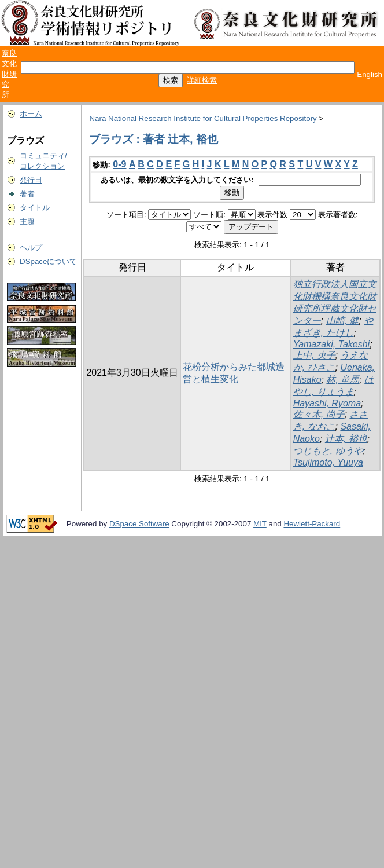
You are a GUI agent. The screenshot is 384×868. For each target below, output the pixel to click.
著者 (27, 194)
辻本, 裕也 (346, 439)
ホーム (31, 114)
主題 (27, 221)
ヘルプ (31, 248)
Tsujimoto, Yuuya (328, 462)
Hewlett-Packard (312, 524)
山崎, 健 (343, 321)
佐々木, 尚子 (319, 414)
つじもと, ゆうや (328, 451)
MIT (260, 524)
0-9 (119, 164)
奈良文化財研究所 (9, 74)
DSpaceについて (48, 261)
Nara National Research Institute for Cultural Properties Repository (203, 118)
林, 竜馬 (343, 380)
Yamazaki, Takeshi (332, 344)
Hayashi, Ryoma (327, 403)
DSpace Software (139, 524)
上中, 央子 (314, 355)
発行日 (31, 180)
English (370, 74)
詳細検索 (202, 80)
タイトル (35, 208)
